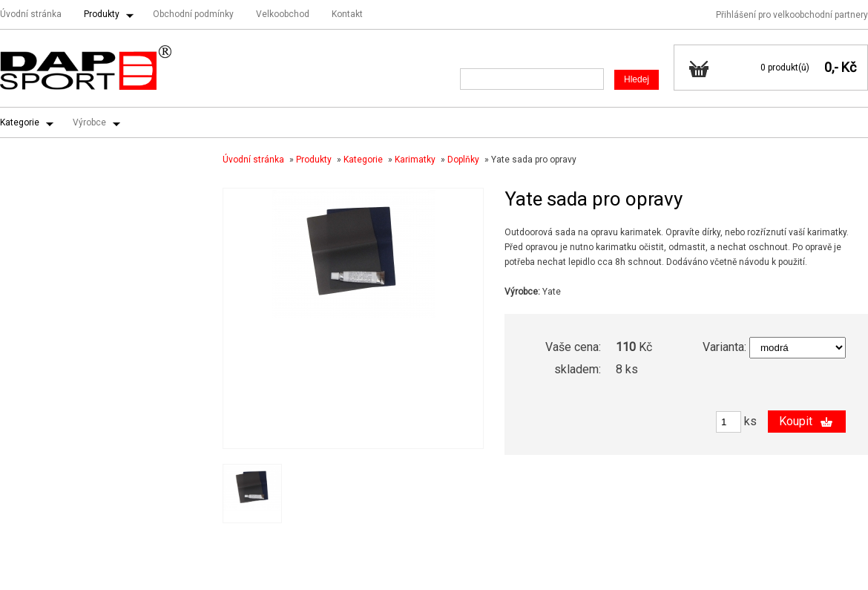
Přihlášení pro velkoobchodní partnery (792, 15)
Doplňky (463, 160)
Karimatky (415, 160)
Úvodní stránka (31, 14)
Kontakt (347, 14)
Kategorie (20, 122)
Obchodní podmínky (193, 14)
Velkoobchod (283, 14)
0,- (831, 67)
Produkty (102, 14)
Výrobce (89, 122)
